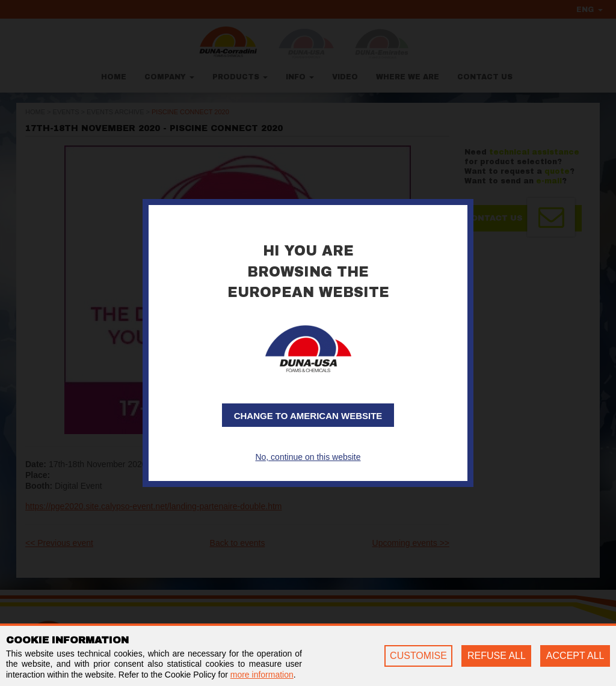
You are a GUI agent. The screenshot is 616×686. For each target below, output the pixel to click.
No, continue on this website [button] (308, 457)
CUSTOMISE (418, 656)
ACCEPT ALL (575, 656)
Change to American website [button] (308, 416)
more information (262, 675)
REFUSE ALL (497, 656)
